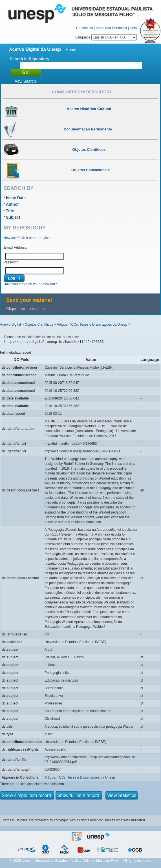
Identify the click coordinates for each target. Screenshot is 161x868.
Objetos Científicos (39, 325)
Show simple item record (27, 795)
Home (71, 50)
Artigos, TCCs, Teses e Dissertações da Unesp (92, 325)
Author (12, 204)
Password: (12, 262)
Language (106, 37)
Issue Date (16, 198)
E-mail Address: (16, 248)
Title (10, 211)
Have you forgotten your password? (30, 284)
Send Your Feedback (111, 28)
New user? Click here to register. (28, 238)
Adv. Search (25, 81)
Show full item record (79, 795)
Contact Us (84, 28)
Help (133, 28)
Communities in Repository (82, 92)
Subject (13, 217)
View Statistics (122, 795)
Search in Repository (30, 59)
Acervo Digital (10, 325)
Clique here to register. (26, 309)
